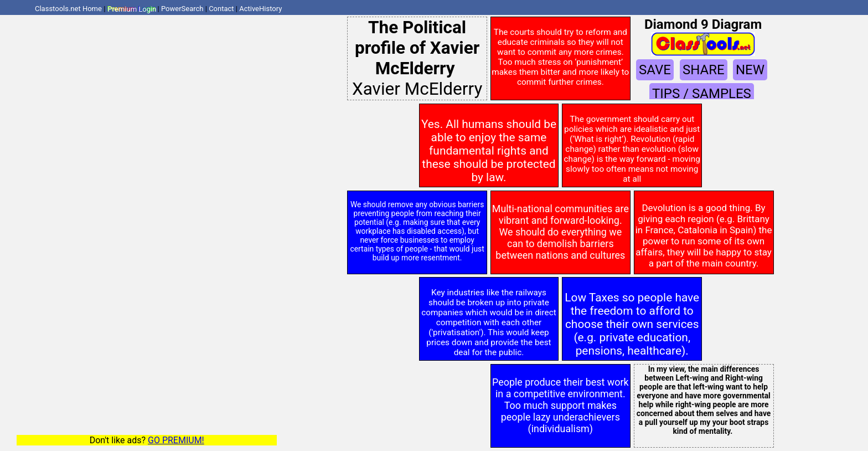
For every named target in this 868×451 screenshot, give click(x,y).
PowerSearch (182, 9)
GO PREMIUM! (176, 440)
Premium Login (132, 9)
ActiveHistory (260, 9)
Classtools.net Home (68, 9)
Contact (221, 9)
